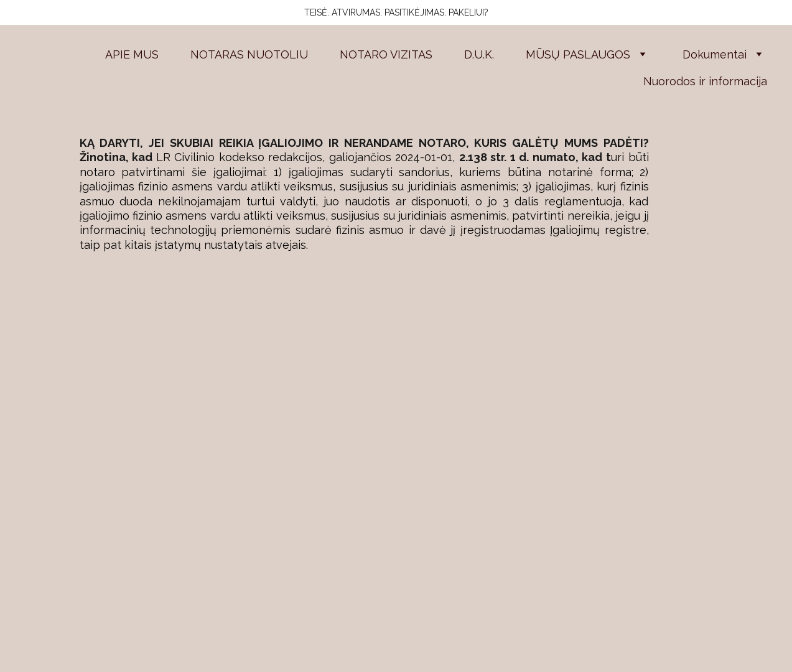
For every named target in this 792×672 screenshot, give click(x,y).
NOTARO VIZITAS (386, 54)
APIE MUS (132, 54)
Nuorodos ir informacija (705, 81)
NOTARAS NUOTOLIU (249, 54)
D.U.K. (479, 54)
